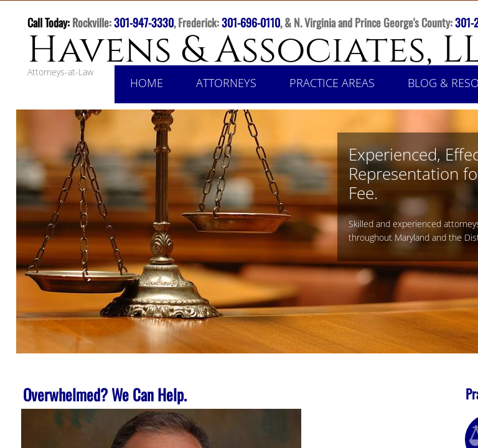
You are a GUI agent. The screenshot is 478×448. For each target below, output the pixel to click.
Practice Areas (332, 83)
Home (147, 83)
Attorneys (226, 83)
